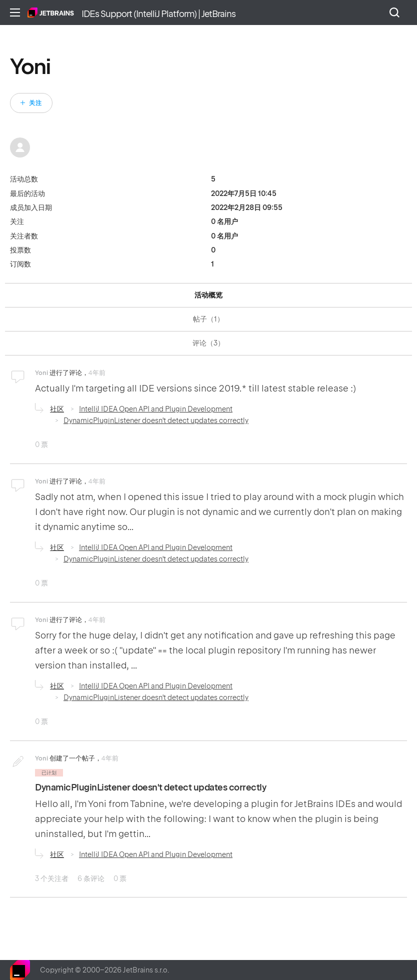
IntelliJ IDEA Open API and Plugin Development (156, 409)
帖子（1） (208, 319)
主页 (51, 12)
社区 (57, 409)
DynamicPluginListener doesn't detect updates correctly (156, 420)
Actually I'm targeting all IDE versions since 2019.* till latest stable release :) (195, 388)
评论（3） (208, 343)
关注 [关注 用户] (35, 103)
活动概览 (208, 295)
